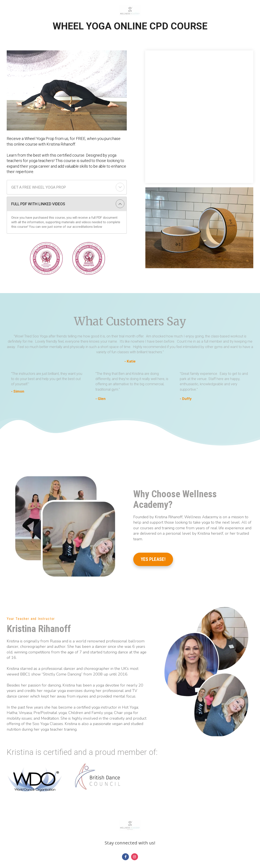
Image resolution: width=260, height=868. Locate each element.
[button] (120, 187)
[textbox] (48, 379)
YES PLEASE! (153, 559)
